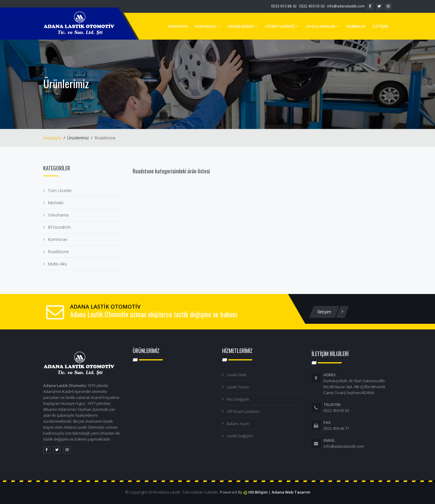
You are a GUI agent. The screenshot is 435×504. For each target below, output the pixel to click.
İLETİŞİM (380, 26)
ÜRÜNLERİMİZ (243, 26)
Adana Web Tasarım (291, 492)
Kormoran (58, 239)
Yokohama (58, 215)
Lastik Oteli (236, 375)
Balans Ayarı (238, 424)
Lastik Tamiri (238, 387)
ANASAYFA (178, 26)
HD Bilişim (258, 492)
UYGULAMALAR (322, 26)
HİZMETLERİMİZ (282, 26)
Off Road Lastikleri (243, 411)
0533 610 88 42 (284, 6)
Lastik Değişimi (240, 436)
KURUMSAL (208, 26)
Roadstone (58, 252)
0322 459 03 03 (312, 6)
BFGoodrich (59, 227)
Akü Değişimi (238, 399)
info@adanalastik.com (346, 6)
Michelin (56, 203)
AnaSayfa (52, 138)
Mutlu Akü (57, 264)
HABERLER (356, 26)
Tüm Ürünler (60, 190)
